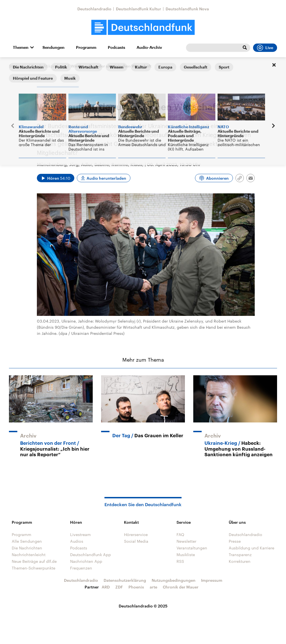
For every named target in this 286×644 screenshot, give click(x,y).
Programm (86, 47)
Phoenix (136, 587)
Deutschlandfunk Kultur (139, 9)
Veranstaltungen (192, 548)
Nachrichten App (86, 561)
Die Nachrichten (27, 548)
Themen (21, 47)
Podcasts (116, 47)
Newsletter (186, 541)
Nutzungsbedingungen (174, 580)
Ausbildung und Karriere (252, 548)
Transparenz (240, 555)
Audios (77, 541)
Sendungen (53, 47)
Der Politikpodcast (49, 66)
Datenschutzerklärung (125, 580)
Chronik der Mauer (181, 587)
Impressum (212, 580)
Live (265, 48)
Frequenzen (81, 568)
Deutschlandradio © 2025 (143, 606)
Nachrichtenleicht (29, 555)
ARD (106, 587)
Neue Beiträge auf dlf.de (34, 561)
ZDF (119, 587)
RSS (180, 561)
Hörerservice (136, 534)
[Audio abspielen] (56, 178)
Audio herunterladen (106, 178)
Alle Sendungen (27, 541)
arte (153, 587)
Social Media (136, 541)
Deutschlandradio (94, 9)
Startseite (18, 66)
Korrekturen (240, 561)
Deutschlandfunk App (90, 555)
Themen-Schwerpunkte (34, 568)
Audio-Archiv (149, 47)
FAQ (180, 534)
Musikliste (186, 555)
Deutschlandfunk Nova (187, 9)
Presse (235, 541)
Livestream (80, 534)
